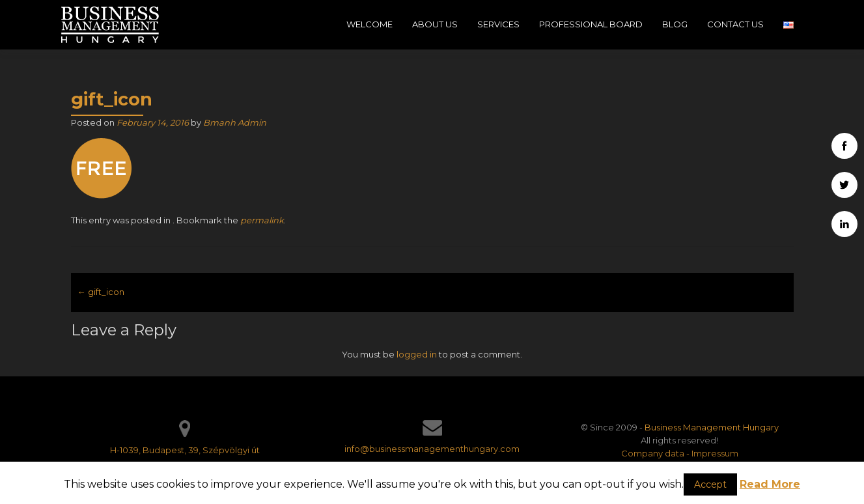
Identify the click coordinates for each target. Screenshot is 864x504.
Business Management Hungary (712, 427)
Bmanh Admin (235, 122)
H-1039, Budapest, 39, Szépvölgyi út (185, 450)
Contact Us (735, 24)
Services (498, 24)
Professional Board (591, 24)
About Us (435, 24)
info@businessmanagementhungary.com (432, 449)
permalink (262, 220)
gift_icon (101, 292)
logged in (417, 354)
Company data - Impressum (680, 453)
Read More (770, 484)
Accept (710, 484)
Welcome (369, 24)
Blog (675, 24)
